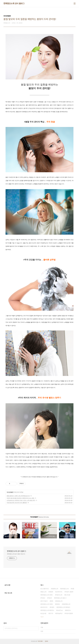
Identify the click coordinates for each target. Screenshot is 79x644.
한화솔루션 (59, 613)
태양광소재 (59, 601)
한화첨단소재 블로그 (61, 598)
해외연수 (68, 610)
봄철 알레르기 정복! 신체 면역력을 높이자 (18, 496)
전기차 (51, 613)
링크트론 (68, 595)
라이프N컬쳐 (10, 492)
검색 (36, 628)
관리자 (46, 641)
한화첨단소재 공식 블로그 (14, 4)
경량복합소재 (66, 604)
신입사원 (44, 613)
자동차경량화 (69, 613)
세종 (73, 589)
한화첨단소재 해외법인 (64, 607)
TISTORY (40, 641)
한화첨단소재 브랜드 (47, 595)
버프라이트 (44, 607)
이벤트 (52, 607)
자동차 (50, 598)
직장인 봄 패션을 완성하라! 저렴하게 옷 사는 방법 (20, 498)
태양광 (58, 604)
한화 (52, 601)
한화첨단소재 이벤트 (47, 604)
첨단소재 (44, 592)
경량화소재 (55, 589)
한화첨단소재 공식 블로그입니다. (16, 554)
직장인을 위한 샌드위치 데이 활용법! (17, 503)
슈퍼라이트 (59, 592)
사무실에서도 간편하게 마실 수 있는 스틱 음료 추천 (21, 500)
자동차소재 (59, 595)
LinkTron (60, 610)
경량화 (51, 592)
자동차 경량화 (69, 592)
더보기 (42, 617)
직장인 (43, 598)
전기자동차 (44, 601)
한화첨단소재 (65, 589)
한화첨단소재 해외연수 (48, 610)
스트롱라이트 (45, 589)
